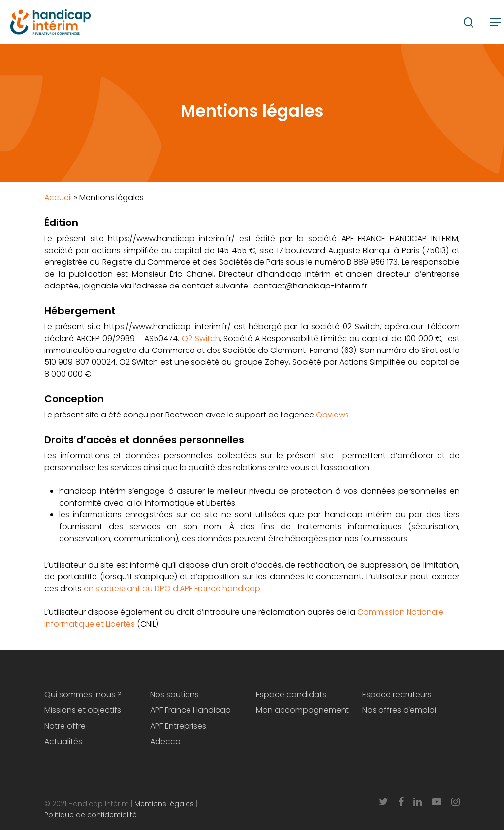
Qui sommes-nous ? (83, 694)
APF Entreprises (178, 726)
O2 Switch (201, 338)
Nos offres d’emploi (399, 710)
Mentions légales (164, 804)
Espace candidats (291, 694)
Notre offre (65, 726)
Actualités (63, 742)
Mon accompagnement (302, 710)
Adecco (165, 742)
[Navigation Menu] (495, 22)
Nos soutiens (174, 694)
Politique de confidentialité (92, 815)
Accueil (58, 198)
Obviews (332, 415)
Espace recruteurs (397, 694)
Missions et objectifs (83, 710)
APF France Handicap (190, 710)
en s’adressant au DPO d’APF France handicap (172, 589)
